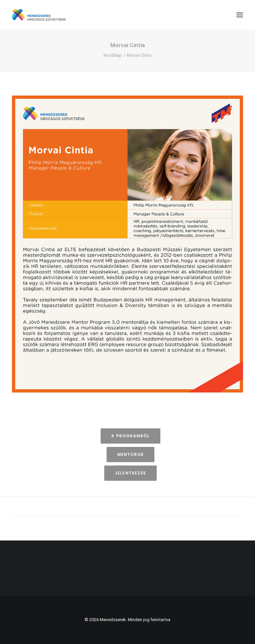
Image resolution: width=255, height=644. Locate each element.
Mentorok (131, 454)
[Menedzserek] (39, 15)
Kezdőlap (113, 55)
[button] (240, 15)
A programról (130, 436)
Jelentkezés (130, 473)
